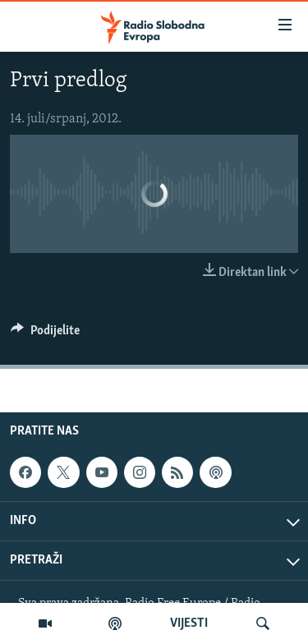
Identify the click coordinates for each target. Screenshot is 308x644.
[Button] (45, 334)
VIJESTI (189, 623)
